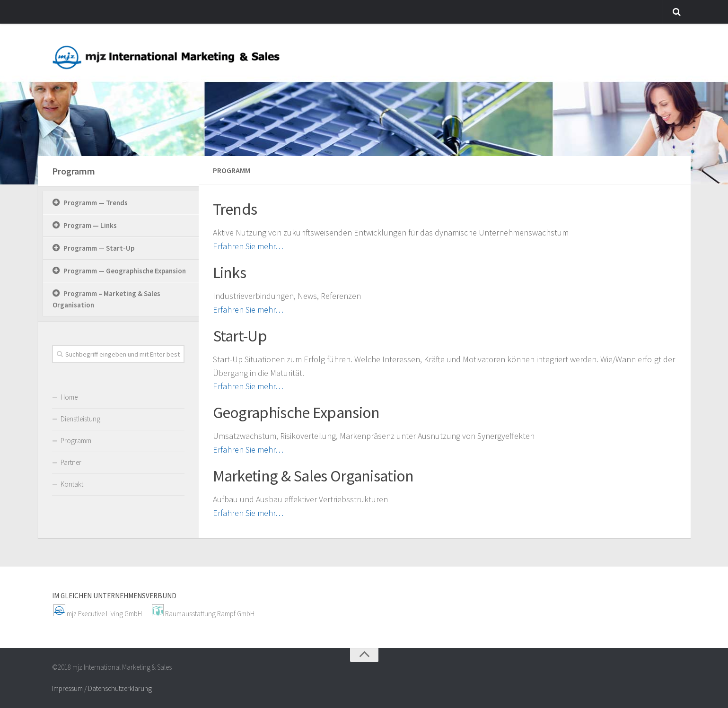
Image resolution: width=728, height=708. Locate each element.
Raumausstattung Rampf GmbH (210, 614)
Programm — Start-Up (99, 248)
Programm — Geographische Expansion (125, 271)
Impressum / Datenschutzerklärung (102, 688)
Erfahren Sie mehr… (248, 246)
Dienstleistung (80, 419)
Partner (71, 462)
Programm (74, 171)
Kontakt (72, 484)
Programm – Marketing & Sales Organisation (106, 299)
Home (69, 397)
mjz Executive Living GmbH (104, 614)
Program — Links (90, 225)
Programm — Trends (96, 203)
